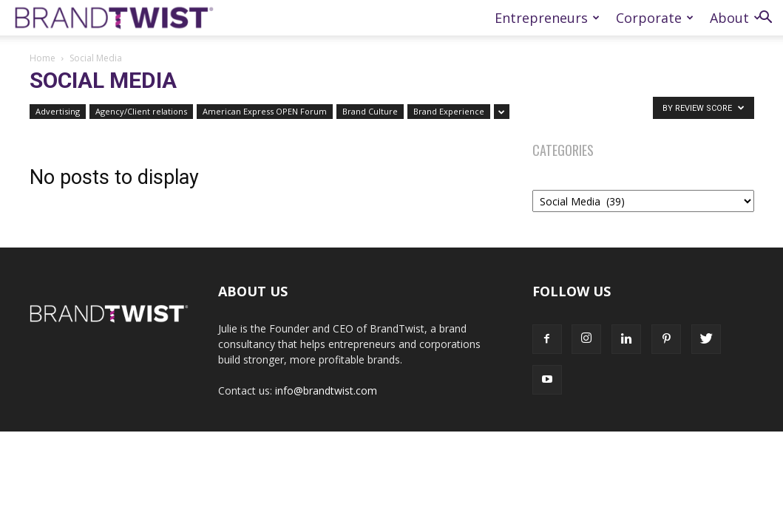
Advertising (58, 111)
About (735, 18)
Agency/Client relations (141, 111)
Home (43, 58)
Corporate (655, 18)
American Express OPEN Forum (265, 111)
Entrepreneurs (547, 18)
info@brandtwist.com (326, 391)
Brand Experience (449, 111)
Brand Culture (370, 111)
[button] (765, 19)
